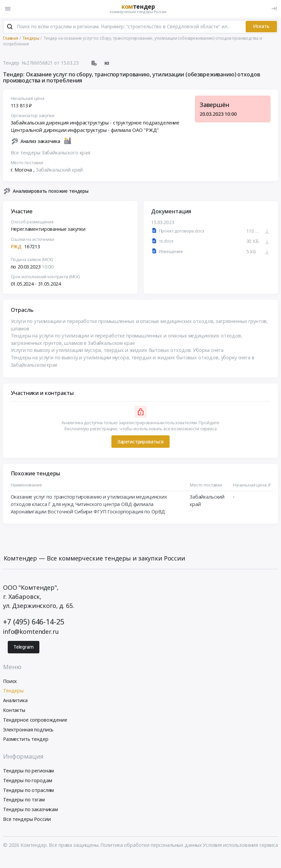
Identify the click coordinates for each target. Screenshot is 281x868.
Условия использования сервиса (240, 845)
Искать (261, 26)
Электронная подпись (28, 730)
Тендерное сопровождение (35, 720)
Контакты (14, 710)
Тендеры (13, 691)
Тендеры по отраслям (28, 790)
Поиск (10, 681)
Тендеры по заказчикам (30, 809)
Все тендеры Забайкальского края (51, 153)
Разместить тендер (26, 739)
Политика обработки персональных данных (151, 845)
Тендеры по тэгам (24, 800)
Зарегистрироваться (140, 442)
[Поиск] (10, 27)
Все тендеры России (27, 819)
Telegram (24, 647)
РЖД (16, 246)
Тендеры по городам (27, 780)
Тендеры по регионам (28, 771)
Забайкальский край (59, 170)
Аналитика (15, 700)
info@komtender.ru (31, 631)
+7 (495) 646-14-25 (33, 622)
